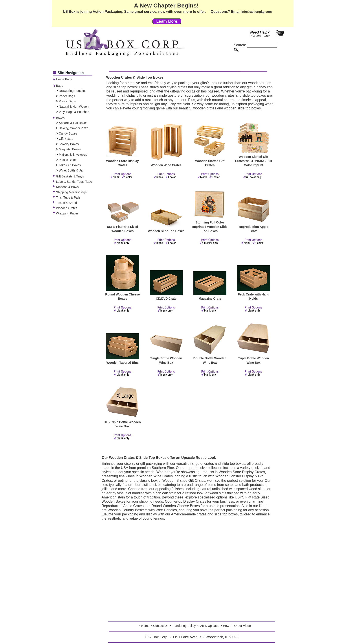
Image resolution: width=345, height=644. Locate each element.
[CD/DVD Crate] (166, 294)
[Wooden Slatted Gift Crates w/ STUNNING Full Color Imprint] (253, 152)
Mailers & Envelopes (73, 155)
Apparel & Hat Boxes (73, 123)
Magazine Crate (210, 299)
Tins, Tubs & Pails (68, 197)
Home (145, 626)
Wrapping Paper (67, 213)
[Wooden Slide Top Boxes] (166, 226)
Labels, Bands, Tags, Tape (74, 182)
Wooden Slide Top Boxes (166, 231)
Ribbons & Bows (67, 187)
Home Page (64, 79)
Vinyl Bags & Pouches (74, 112)
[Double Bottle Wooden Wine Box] (210, 353)
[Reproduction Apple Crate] (253, 222)
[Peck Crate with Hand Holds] (253, 290)
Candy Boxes (68, 133)
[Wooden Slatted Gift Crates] (210, 156)
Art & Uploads (210, 626)
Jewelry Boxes (69, 144)
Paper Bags (67, 96)
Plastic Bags (67, 101)
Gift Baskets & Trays (70, 176)
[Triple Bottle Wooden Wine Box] (253, 353)
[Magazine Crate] (210, 294)
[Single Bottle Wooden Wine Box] (166, 353)
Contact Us (161, 626)
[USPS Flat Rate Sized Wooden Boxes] (123, 222)
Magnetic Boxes (70, 149)
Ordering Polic (184, 626)
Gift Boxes (66, 139)
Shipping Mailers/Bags (71, 192)
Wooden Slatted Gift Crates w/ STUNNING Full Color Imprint (253, 161)
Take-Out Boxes (70, 165)
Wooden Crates (67, 208)
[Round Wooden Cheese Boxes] (123, 290)
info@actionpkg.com (257, 12)
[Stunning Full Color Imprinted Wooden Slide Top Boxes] (210, 218)
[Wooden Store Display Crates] (123, 156)
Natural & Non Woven (74, 107)
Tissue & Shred (67, 203)
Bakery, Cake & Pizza (73, 128)
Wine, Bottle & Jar (71, 170)
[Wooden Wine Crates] (166, 160)
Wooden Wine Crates (166, 165)
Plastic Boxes (68, 160)
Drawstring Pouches (72, 91)
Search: (256, 45)
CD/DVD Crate (166, 299)
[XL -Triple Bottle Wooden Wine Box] (123, 417)
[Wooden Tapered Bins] (123, 358)
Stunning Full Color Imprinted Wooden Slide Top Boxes (210, 227)
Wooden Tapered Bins (123, 363)
